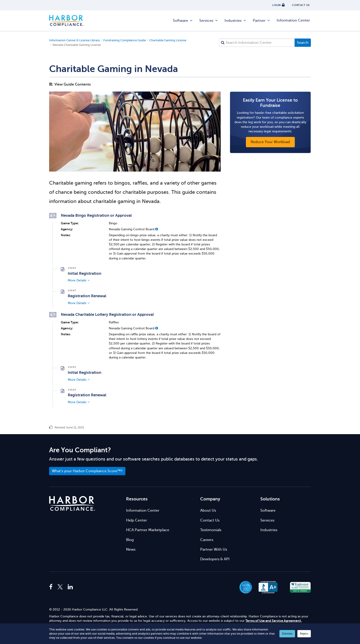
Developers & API (215, 559)
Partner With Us (214, 550)
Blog (130, 540)
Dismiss (287, 634)
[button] (157, 229)
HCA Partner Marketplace (148, 530)
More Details (77, 280)
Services (209, 21)
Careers (207, 540)
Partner (262, 21)
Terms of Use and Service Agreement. (274, 621)
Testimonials (211, 530)
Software (183, 21)
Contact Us (210, 520)
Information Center (293, 20)
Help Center (136, 520)
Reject (304, 634)
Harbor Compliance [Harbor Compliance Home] (66, 21)
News (131, 550)
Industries (236, 21)
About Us (208, 511)
